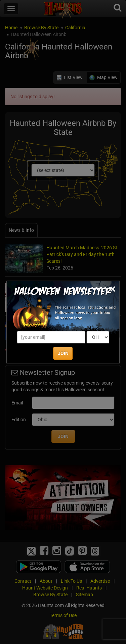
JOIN (63, 353)
